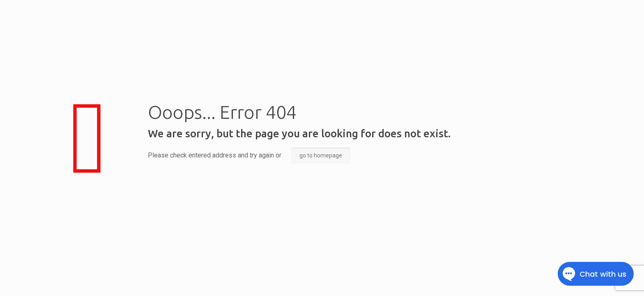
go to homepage (321, 155)
